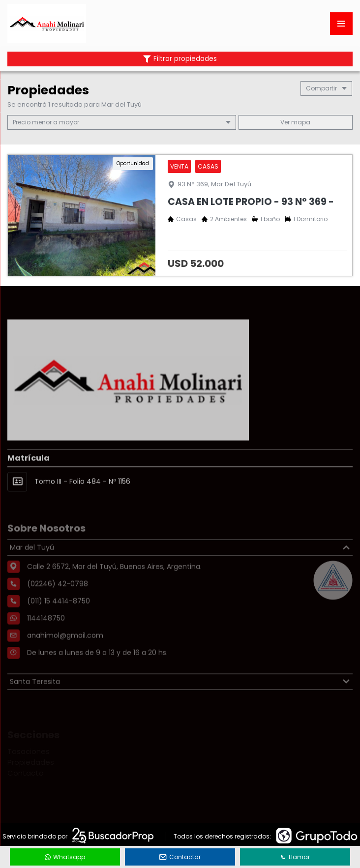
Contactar (180, 857)
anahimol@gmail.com (65, 655)
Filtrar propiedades (180, 59)
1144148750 (46, 637)
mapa (295, 122)
